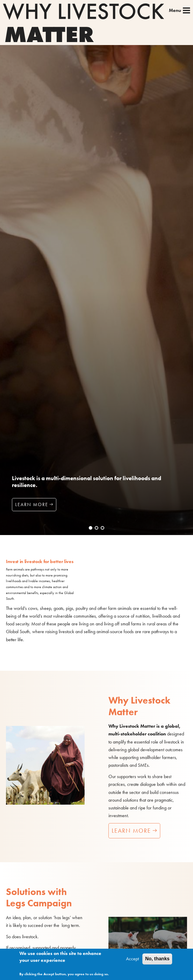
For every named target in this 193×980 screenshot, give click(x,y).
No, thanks (157, 960)
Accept (132, 960)
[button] (91, 528)
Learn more (32, 504)
